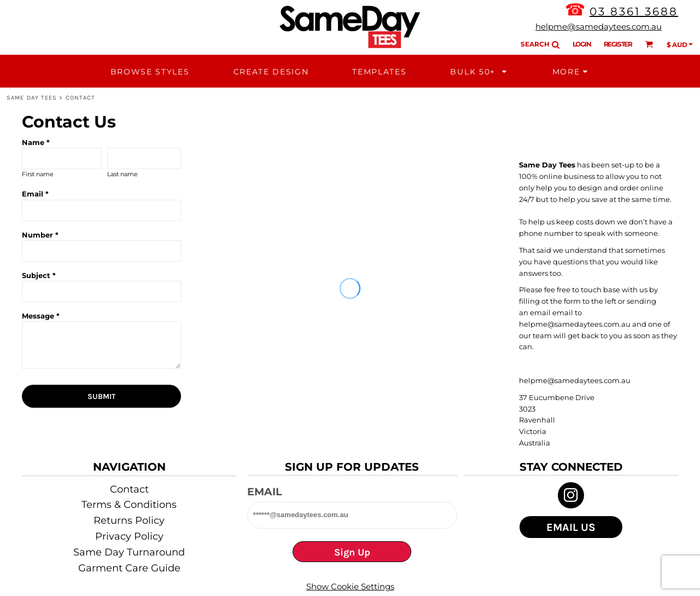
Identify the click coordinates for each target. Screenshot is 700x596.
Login (582, 44)
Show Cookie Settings (350, 586)
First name (38, 174)
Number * (40, 235)
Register (618, 44)
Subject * (39, 275)
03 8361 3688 (634, 11)
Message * (41, 316)
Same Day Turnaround (129, 552)
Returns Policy (129, 520)
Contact (129, 489)
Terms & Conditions (129, 505)
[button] (479, 71)
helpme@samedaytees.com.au (599, 27)
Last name (122, 174)
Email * (35, 194)
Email (264, 492)
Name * (36, 142)
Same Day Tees (32, 98)
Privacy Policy (129, 536)
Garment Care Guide (129, 568)
